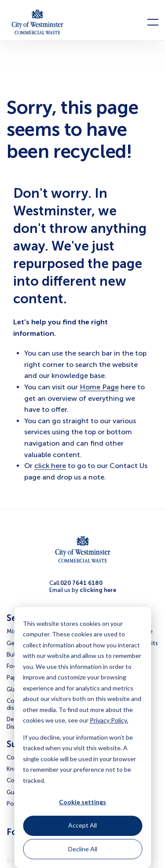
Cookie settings (82, 802)
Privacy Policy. (109, 720)
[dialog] (82, 737)
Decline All (83, 849)
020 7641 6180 (81, 583)
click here (50, 466)
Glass (14, 689)
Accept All (82, 825)
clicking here (98, 590)
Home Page (99, 387)
